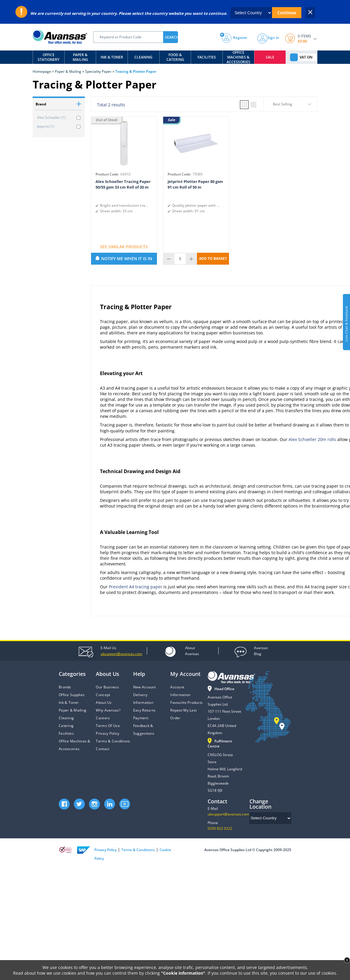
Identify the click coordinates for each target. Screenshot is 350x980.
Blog (261, 651)
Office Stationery (48, 57)
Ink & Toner (112, 57)
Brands (65, 687)
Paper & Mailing (80, 57)
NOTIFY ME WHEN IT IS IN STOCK (127, 260)
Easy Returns (144, 710)
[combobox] (291, 106)
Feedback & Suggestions (144, 730)
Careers (103, 718)
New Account (144, 687)
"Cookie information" (183, 973)
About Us (104, 702)
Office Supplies (72, 695)
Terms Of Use (108, 726)
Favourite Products (186, 702)
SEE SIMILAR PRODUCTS (124, 247)
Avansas (192, 651)
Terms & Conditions (113, 741)
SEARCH (171, 37)
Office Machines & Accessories (238, 57)
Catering (66, 726)
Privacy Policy (108, 733)
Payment (141, 718)
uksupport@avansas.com (228, 814)
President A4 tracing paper (136, 587)
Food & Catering (175, 57)
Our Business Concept (107, 691)
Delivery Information (143, 699)
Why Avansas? (108, 710)
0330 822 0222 (220, 828)
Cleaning (143, 57)
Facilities (207, 57)
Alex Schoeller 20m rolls (312, 439)
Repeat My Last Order (183, 714)
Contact (102, 749)
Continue (287, 13)
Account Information (180, 691)
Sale (270, 57)
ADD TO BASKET (213, 259)
